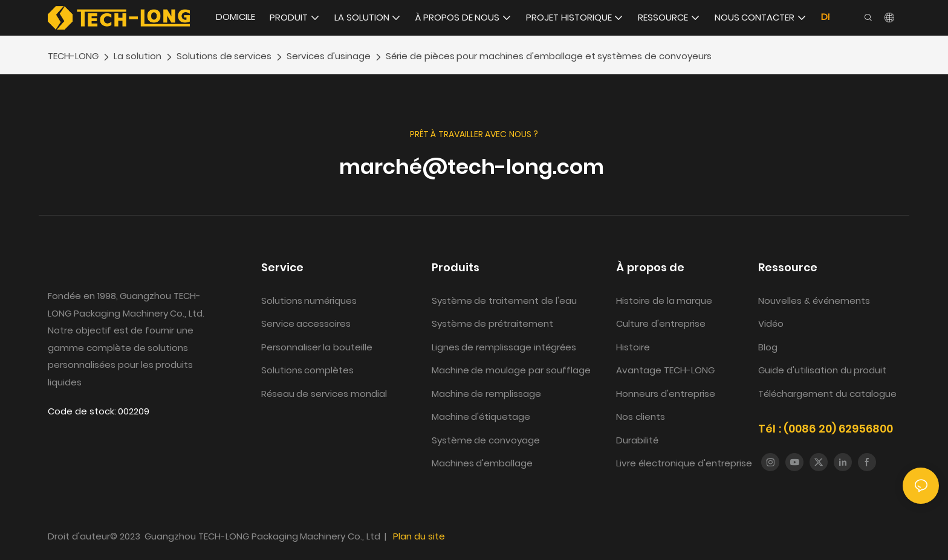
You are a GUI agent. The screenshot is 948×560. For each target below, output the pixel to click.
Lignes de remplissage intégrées (504, 347)
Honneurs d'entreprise (666, 394)
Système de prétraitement (493, 323)
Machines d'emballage (482, 463)
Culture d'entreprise (661, 323)
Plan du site (419, 536)
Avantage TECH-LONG (665, 370)
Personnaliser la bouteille (317, 347)
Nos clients (641, 417)
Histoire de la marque (665, 301)
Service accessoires (306, 323)
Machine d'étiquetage (481, 417)
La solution (138, 56)
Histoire (633, 347)
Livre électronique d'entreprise (684, 463)
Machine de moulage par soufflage (511, 370)
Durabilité (637, 440)
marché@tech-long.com (474, 167)
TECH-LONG (73, 56)
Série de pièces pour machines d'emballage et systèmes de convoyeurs (549, 56)
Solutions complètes (308, 370)
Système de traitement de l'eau (505, 301)
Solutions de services (224, 56)
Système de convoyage (486, 440)
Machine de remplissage (487, 394)
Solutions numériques (309, 301)
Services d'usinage (329, 56)
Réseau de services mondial (324, 394)
